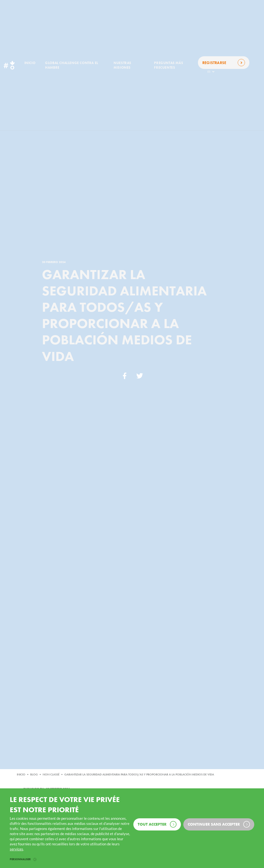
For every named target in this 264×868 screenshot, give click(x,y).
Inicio (30, 63)
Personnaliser (23, 859)
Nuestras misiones (122, 65)
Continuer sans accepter (219, 824)
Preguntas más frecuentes (169, 65)
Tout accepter (157, 824)
